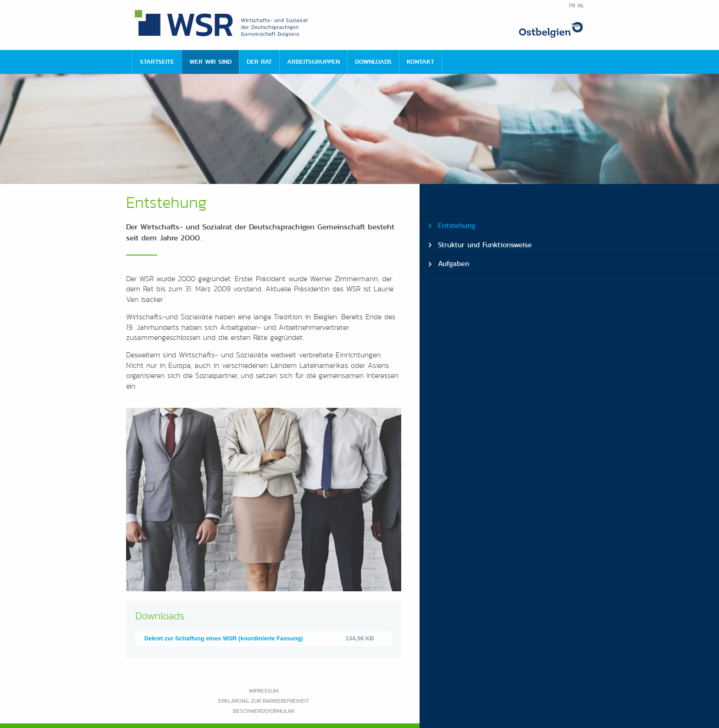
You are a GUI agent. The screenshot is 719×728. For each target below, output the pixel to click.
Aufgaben (454, 264)
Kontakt (420, 61)
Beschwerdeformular (264, 711)
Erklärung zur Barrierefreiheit (264, 701)
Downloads (373, 61)
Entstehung (457, 225)
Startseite (157, 61)
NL (581, 6)
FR (572, 6)
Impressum (264, 691)
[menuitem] (157, 62)
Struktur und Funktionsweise (485, 245)
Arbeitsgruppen (313, 61)
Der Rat (259, 61)
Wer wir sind (210, 61)
